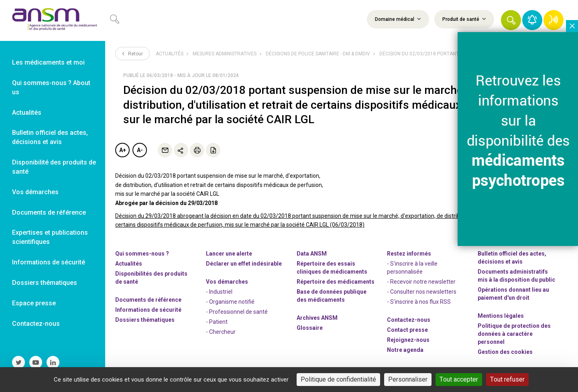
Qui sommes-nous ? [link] (142, 254)
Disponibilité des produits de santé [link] (54, 167)
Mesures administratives (225, 54)
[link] (53, 20)
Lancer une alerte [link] (229, 254)
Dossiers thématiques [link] (45, 283)
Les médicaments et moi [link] (48, 62)
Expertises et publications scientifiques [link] (50, 237)
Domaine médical (398, 19)
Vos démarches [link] (35, 192)
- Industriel (219, 292)
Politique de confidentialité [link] (338, 379)
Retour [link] (132, 53)
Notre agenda (405, 350)
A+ (123, 150)
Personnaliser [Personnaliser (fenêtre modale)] (408, 379)
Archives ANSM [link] (317, 318)
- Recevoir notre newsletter (421, 282)
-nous (408, 340)
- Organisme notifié (230, 302)
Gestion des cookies (505, 352)
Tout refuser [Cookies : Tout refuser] (507, 379)
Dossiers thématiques (145, 320)
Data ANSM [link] (312, 254)
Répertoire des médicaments (336, 282)
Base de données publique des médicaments (332, 296)
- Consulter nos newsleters (422, 292)
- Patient (217, 322)
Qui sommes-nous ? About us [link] (51, 87)
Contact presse (407, 330)
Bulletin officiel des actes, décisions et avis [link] (50, 137)
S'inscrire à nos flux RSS (420, 302)
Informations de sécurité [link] (49, 262)
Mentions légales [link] (501, 316)
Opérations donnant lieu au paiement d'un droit (513, 294)
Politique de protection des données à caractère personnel (514, 334)
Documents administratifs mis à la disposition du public (516, 276)
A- (140, 150)
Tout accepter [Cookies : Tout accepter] (459, 379)
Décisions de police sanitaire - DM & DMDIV (318, 54)
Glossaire (310, 328)
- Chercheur (221, 332)
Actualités (170, 54)
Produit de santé (464, 19)
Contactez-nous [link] (36, 324)
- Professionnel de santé (237, 312)
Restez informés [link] (409, 254)
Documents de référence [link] (49, 212)
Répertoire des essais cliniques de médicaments (332, 268)
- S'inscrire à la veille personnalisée (412, 268)
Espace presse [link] (34, 303)
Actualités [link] (27, 113)
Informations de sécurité (148, 310)
